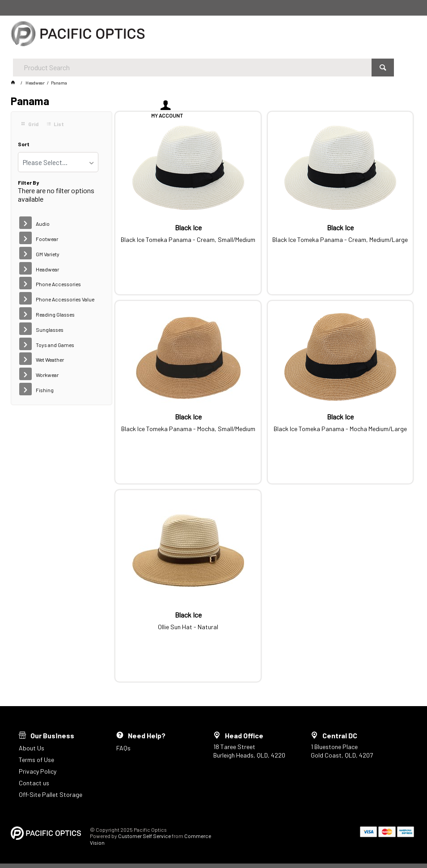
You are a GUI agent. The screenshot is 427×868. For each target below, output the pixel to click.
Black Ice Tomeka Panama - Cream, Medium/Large (340, 240)
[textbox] (189, 36)
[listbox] (58, 162)
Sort (24, 144)
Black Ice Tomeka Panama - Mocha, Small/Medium (188, 429)
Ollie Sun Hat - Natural (188, 627)
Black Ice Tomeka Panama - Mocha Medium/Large (340, 429)
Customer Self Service (144, 836)
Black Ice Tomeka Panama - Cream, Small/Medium (188, 240)
